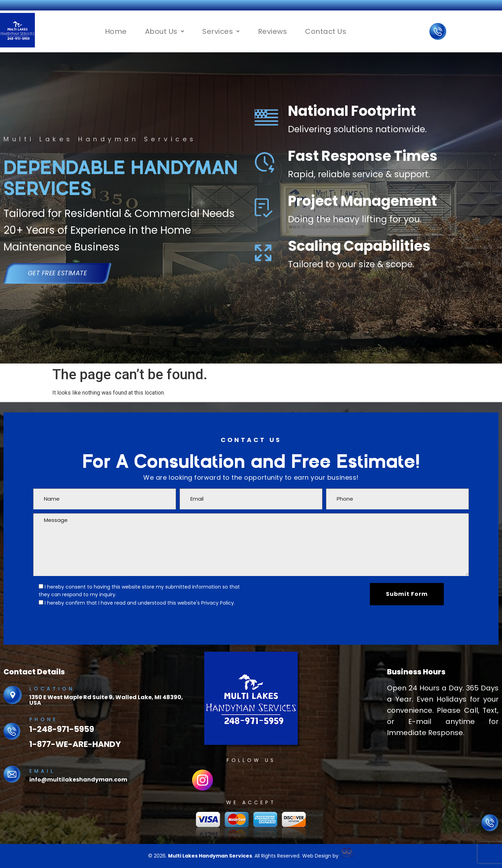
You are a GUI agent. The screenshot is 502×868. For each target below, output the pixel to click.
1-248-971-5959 (62, 729)
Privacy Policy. (218, 603)
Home (116, 31)
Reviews (273, 31)
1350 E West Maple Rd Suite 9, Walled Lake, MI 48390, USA (106, 700)
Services (221, 31)
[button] (165, 31)
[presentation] (303, 597)
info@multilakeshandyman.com (78, 780)
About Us (165, 31)
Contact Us (326, 31)
